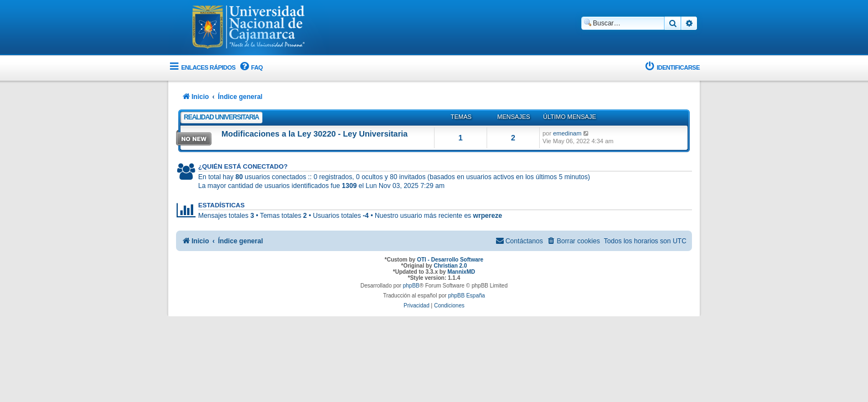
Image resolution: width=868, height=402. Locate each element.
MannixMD (461, 272)
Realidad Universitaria (221, 117)
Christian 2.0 (450, 266)
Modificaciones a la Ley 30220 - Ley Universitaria (314, 134)
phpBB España (466, 296)
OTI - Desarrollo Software (450, 260)
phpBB (411, 286)
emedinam (567, 133)
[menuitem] (250, 68)
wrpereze (488, 216)
